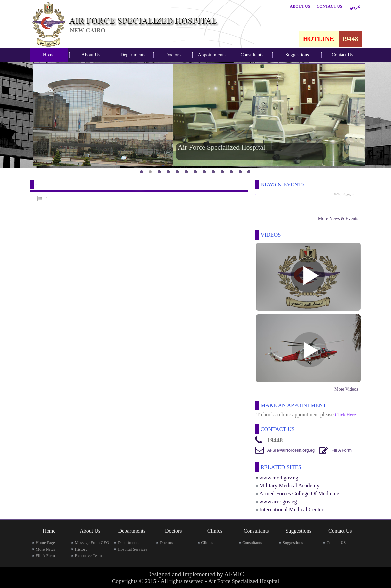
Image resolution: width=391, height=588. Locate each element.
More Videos (346, 389)
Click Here (345, 415)
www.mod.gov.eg (279, 478)
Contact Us (342, 55)
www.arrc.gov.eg (278, 502)
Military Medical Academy (289, 486)
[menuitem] (49, 55)
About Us (91, 55)
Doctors (173, 55)
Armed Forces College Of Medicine (299, 494)
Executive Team (88, 556)
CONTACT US (329, 6)
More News (45, 549)
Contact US (336, 543)
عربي (355, 7)
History (81, 549)
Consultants (252, 55)
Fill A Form (342, 450)
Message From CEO (92, 543)
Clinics (207, 543)
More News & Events (338, 219)
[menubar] (49, 55)
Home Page (45, 543)
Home (49, 55)
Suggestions (297, 55)
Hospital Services (132, 549)
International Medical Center (291, 510)
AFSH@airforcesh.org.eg (291, 450)
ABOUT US (300, 6)
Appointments (212, 55)
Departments (133, 55)
